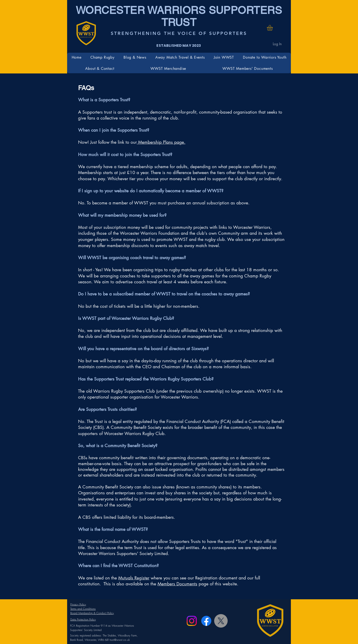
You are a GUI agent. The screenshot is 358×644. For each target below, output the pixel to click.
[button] (273, 28)
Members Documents (177, 584)
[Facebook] (206, 621)
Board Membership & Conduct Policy (92, 613)
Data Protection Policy (83, 619)
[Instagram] (192, 621)
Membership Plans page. (161, 142)
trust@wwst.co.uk (120, 640)
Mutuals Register (134, 578)
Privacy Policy (78, 604)
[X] (221, 621)
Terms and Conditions (83, 609)
